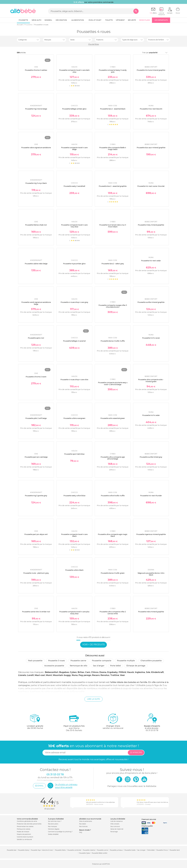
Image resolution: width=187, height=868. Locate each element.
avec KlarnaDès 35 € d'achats (74, 722)
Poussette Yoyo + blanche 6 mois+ (42, 850)
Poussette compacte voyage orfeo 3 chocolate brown (113, 306)
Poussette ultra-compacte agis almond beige (113, 458)
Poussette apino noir (36, 338)
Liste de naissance (116, 821)
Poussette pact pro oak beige (36, 457)
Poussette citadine (89, 850)
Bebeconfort (52, 672)
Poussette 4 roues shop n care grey (74, 302)
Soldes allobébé (53, 834)
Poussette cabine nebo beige (36, 264)
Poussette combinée (74, 850)
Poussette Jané (175, 850)
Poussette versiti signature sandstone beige (36, 303)
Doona (103, 672)
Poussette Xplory (24, 850)
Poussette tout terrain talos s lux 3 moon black (113, 226)
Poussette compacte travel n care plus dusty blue (74, 613)
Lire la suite (94, 699)
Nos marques (52, 826)
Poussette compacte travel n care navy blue (74, 226)
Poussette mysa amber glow (74, 264)
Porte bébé (115, 666)
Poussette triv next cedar (151, 261)
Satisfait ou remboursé (24, 839)
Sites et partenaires (86, 821)
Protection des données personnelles (29, 824)
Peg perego (85, 675)
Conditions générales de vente (27, 821)
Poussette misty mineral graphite (151, 225)
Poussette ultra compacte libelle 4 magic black (113, 148)
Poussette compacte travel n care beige (74, 148)
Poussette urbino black (74, 570)
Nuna (75, 675)
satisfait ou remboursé (113, 721)
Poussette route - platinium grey (36, 573)
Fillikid (122, 672)
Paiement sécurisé (149, 819)
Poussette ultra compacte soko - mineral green (151, 380)
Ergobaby (113, 672)
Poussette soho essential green (113, 418)
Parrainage (114, 832)
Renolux (105, 675)
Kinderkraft (157, 672)
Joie (148, 672)
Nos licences (83, 826)
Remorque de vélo (79, 666)
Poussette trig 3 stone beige (36, 109)
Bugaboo (64, 672)
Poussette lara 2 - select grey (113, 264)
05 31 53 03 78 (152, 730)
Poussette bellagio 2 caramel (74, 341)
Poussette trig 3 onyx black (36, 183)
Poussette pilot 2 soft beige (36, 418)
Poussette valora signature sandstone (36, 148)
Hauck (131, 672)
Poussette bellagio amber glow (74, 109)
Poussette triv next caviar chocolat (151, 186)
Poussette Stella (60, 850)
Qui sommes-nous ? (55, 821)
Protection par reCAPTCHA (101, 864)
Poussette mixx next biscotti (151, 109)
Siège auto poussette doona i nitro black (151, 574)
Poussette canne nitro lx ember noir (36, 612)
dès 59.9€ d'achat (35, 722)
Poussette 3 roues (56, 661)
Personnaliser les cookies (25, 826)
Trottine (115, 675)
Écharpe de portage (136, 666)
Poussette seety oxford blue (74, 496)
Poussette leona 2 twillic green (113, 573)
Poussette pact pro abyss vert (36, 534)
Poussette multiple (126, 661)
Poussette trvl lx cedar (151, 415)
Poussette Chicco (162, 850)
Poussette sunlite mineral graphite (151, 302)
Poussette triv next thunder (151, 496)
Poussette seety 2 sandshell (74, 186)
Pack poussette (35, 661)
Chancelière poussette (151, 661)
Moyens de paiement (24, 834)
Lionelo (22, 675)
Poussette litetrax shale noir (36, 225)
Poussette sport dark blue (74, 454)
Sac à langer (99, 666)
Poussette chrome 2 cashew (36, 70)
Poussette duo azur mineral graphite (151, 148)
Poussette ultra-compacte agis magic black (113, 535)
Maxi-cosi (40, 675)
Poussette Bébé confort (100, 853)
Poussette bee (12, 850)
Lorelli (30, 675)
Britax (81, 672)
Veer (122, 675)
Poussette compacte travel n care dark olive (74, 71)
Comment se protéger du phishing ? (60, 832)
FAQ (81, 832)
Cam (88, 672)
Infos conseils (115, 824)
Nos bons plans (53, 824)
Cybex (73, 672)
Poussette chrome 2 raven (36, 377)
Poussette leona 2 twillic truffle (113, 341)
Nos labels (83, 824)
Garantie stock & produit (25, 837)
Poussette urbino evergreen (74, 418)
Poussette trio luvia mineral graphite (151, 70)
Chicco (95, 672)
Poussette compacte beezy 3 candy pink (113, 71)
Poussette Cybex (85, 853)
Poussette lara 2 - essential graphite (113, 186)
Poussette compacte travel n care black (74, 535)
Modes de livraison (23, 832)
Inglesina (140, 672)
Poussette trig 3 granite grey (36, 496)
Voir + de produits (94, 645)
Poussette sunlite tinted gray (151, 457)
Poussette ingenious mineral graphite (151, 534)
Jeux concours (115, 826)
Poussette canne (78, 661)
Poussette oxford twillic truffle (113, 496)
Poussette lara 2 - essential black (113, 109)
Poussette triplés (130, 850)
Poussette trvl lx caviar (151, 338)
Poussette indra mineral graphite (151, 612)
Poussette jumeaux (116, 850)
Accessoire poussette (54, 666)
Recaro (96, 675)
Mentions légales (54, 829)
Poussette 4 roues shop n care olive (74, 380)
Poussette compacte (102, 661)
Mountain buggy (62, 675)
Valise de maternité (117, 829)
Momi (49, 675)
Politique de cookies (24, 829)
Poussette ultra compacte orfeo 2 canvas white (113, 613)
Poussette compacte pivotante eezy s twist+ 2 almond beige (113, 383)
